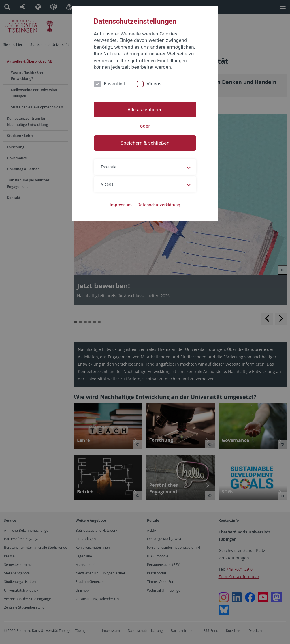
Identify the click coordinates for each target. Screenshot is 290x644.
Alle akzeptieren (145, 110)
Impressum (121, 205)
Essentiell (114, 84)
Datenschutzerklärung (159, 205)
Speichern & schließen (145, 143)
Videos (154, 84)
